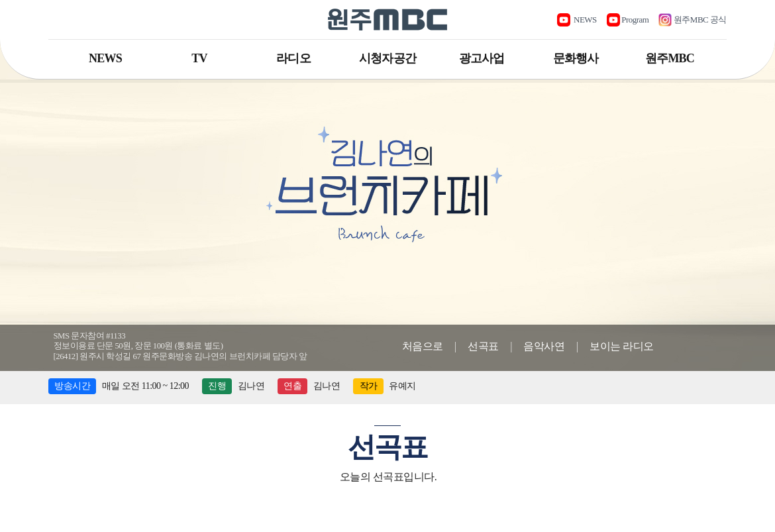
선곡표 (483, 346)
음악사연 (544, 346)
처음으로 (423, 346)
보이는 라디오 (622, 346)
